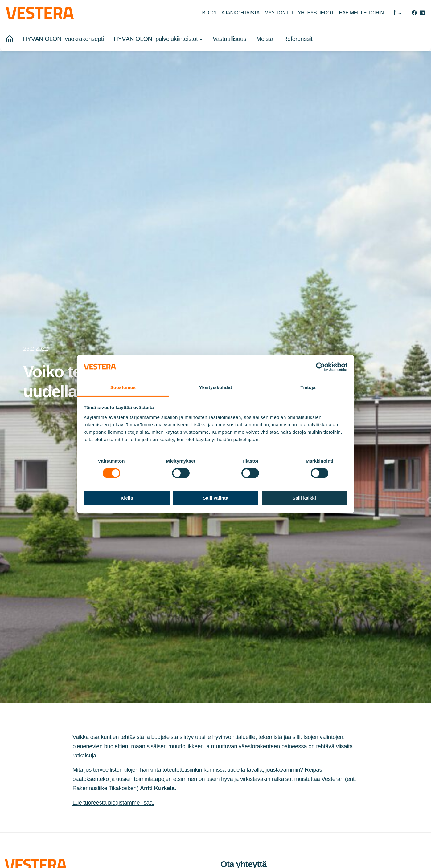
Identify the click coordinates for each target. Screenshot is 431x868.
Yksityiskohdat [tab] (215, 387)
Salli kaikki (304, 498)
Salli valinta (216, 498)
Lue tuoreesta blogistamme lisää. (113, 803)
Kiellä (127, 498)
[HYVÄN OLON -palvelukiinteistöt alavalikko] (201, 39)
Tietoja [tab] (308, 387)
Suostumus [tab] (123, 387)
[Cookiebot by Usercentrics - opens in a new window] (320, 367)
